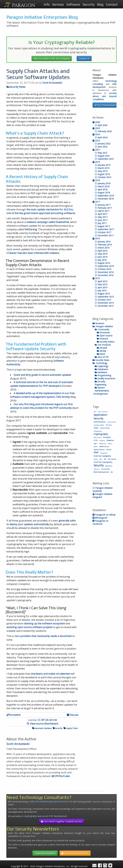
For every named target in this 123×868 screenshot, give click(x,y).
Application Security (100, 417)
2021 (96, 150)
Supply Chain (71, 728)
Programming (103, 375)
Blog (100, 5)
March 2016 (102, 248)
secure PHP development (54, 816)
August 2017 (102, 226)
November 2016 (104, 272)
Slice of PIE (102, 357)
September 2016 (104, 266)
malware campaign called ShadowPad (48, 222)
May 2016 (101, 254)
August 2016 (102, 263)
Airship (102, 351)
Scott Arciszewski (52, 83)
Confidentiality (98, 431)
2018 (96, 180)
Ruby (101, 459)
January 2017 (103, 205)
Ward (101, 354)
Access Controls (103, 412)
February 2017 (103, 208)
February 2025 (103, 131)
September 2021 (104, 159)
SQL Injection (112, 459)
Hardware (101, 372)
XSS (112, 472)
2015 (96, 278)
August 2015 (102, 294)
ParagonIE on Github (104, 515)
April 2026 (101, 125)
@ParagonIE (100, 518)
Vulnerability (106, 469)
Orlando (109, 450)
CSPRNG (96, 428)
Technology (100, 363)
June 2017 (101, 220)
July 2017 (101, 223)
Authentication (100, 422)
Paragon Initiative (103, 326)
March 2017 (102, 211)
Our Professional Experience (106, 105)
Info (47, 5)
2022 (96, 140)
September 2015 (104, 297)
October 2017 (103, 232)
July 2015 (101, 291)
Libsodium (110, 440)
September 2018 (104, 196)
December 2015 (104, 306)
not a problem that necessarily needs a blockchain (43, 636)
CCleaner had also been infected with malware (33, 253)
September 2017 (104, 229)
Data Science (98, 437)
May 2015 (101, 284)
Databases (101, 369)
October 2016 (103, 269)
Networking (102, 444)
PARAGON (24, 6)
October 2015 (103, 300)
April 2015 (101, 281)
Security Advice (106, 342)
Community (102, 329)
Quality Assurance (105, 378)
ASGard (102, 348)
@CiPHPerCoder (61, 776)
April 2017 (101, 214)
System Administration (102, 389)
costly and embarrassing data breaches (48, 802)
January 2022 (103, 144)
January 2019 (103, 165)
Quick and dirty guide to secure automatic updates (42, 375)
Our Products (103, 345)
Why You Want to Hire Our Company (52, 58)
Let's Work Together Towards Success (61, 821)
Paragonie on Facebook (100, 522)
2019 (96, 162)
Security (89, 5)
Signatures (109, 466)
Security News (16, 87)
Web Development (101, 472)
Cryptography (101, 434)
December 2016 (104, 275)
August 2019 (102, 174)
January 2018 (103, 183)
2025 (96, 128)
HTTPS (96, 441)
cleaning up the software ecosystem (44, 623)
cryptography (31, 816)
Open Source (105, 336)
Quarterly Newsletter (45, 853)
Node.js (110, 444)
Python (96, 459)
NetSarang (31, 229)
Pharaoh (102, 339)
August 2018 (102, 193)
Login (95, 444)
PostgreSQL (104, 453)
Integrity (102, 441)
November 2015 (104, 303)
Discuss (73, 715)
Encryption (107, 437)
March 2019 (102, 168)
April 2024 (101, 137)
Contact (112, 5)
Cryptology (101, 366)
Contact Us (84, 58)
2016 (96, 238)
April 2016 (101, 251)
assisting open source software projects (29, 627)
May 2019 (101, 171)
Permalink (13, 715)
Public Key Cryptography (102, 456)
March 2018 (102, 186)
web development (105, 86)
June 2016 (101, 257)
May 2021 (101, 153)
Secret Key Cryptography (103, 462)
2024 (96, 134)
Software (73, 5)
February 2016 (103, 245)
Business (98, 323)
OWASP (96, 447)
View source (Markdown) (42, 724)
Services (58, 5)
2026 (96, 122)
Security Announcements (75, 853)
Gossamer (103, 332)
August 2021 (102, 156)
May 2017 (101, 217)
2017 (96, 202)
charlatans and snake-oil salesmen (50, 674)
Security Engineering (100, 383)
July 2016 (101, 260)
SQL (105, 459)
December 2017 (104, 235)
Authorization (112, 422)
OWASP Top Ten (104, 447)
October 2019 (103, 177)
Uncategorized (100, 394)
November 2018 (104, 199)
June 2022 (101, 147)
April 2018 (101, 189)
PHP (96, 453)
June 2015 (101, 287)
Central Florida (105, 428)
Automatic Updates (42, 728)
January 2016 (103, 242)
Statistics (97, 469)
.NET (95, 412)
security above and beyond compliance (105, 96)
